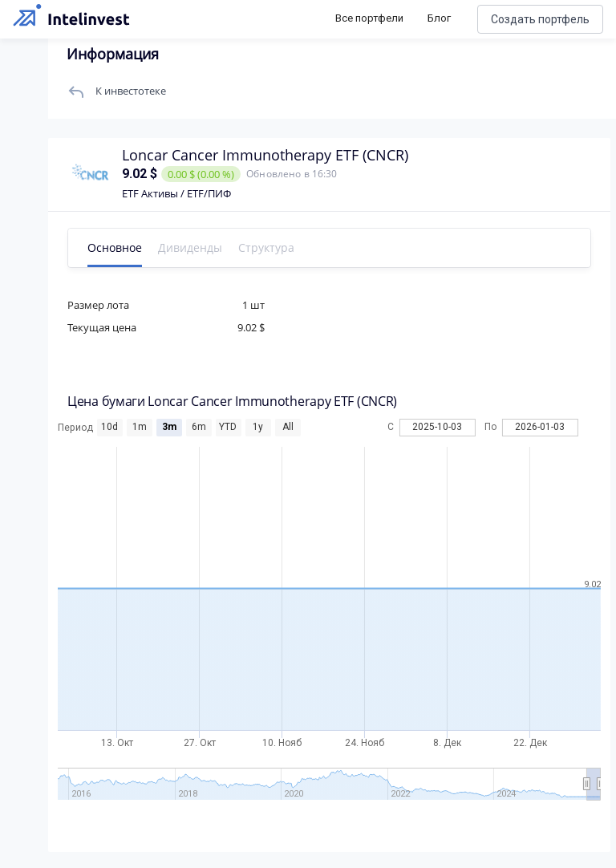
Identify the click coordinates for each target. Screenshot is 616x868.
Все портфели (369, 18)
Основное (115, 247)
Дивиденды (190, 247)
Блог (439, 18)
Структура (266, 247)
